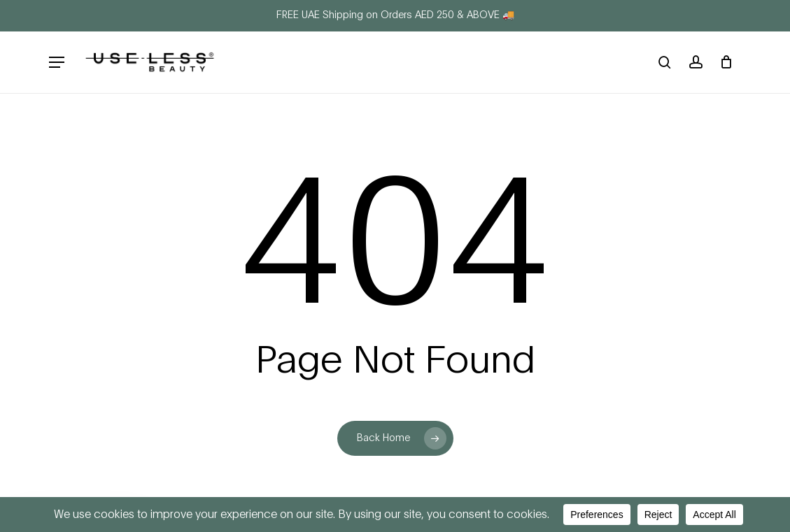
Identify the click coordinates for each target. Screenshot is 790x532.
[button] (57, 63)
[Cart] (726, 62)
